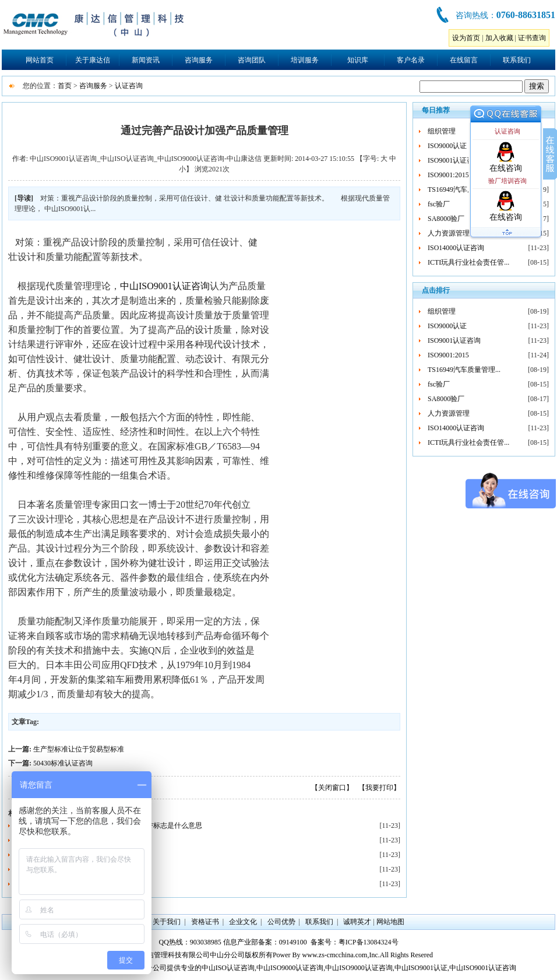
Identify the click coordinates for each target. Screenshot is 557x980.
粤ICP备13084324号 (369, 942)
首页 (65, 86)
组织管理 (442, 131)
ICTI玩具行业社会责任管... (468, 262)
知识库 (358, 60)
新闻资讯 (146, 60)
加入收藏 (499, 38)
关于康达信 (93, 60)
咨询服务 (199, 60)
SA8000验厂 (446, 219)
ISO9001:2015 (448, 175)
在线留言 (464, 60)
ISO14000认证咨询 (456, 248)
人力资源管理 (449, 233)
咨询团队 (252, 60)
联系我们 (517, 60)
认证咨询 (129, 86)
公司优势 (281, 922)
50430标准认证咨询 (63, 763)
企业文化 (243, 922)
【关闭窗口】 (332, 788)
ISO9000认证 (447, 146)
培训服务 (305, 60)
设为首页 (466, 38)
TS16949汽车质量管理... (464, 189)
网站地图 (390, 922)
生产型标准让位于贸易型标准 (79, 749)
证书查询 (532, 38)
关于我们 (167, 922)
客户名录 (411, 60)
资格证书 (205, 922)
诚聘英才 (357, 922)
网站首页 (40, 60)
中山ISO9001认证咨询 (165, 286)
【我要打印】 (379, 788)
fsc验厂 (439, 204)
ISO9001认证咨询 (454, 160)
